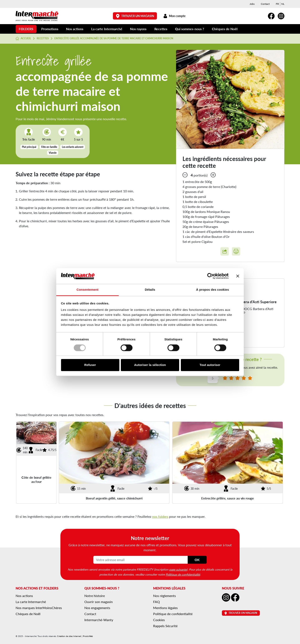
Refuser (90, 365)
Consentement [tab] (87, 290)
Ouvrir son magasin (99, 602)
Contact (265, 4)
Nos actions (75, 29)
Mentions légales (165, 608)
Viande (53, 153)
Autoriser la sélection (150, 365)
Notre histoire (95, 596)
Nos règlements (164, 596)
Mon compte (174, 16)
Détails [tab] (150, 290)
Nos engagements (97, 608)
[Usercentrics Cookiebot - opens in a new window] (210, 276)
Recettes (161, 29)
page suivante (178, 569)
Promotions (50, 29)
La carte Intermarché (107, 29)
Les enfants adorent (73, 147)
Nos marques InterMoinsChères (39, 608)
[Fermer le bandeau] (238, 276)
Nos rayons (138, 29)
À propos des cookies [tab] (212, 290)
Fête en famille (49, 147)
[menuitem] (277, 4)
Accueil (23, 38)
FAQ (156, 602)
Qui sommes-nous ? (189, 29)
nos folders (160, 516)
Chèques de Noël (225, 29)
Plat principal (29, 147)
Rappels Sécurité (165, 626)
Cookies (159, 620)
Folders (26, 29)
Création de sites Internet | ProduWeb (75, 636)
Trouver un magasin (135, 16)
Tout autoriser (210, 365)
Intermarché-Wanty (99, 620)
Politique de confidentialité (183, 574)
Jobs (252, 4)
